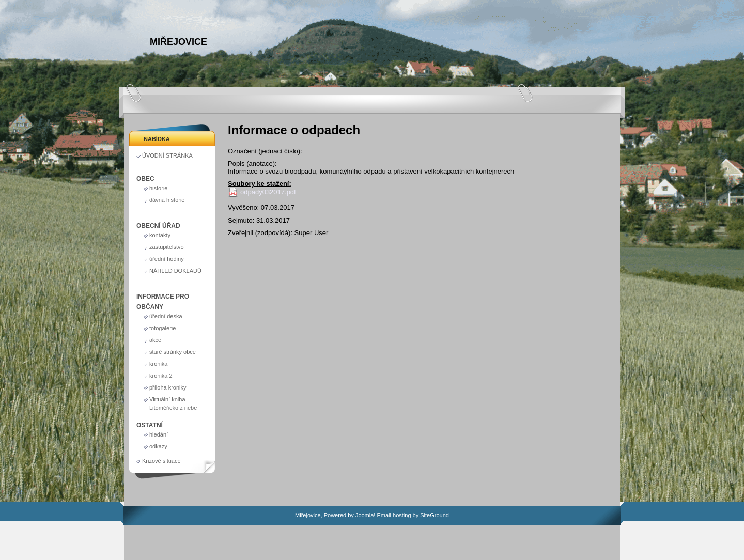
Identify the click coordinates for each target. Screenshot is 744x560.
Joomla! (366, 515)
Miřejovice (179, 42)
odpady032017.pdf (268, 192)
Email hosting (394, 515)
